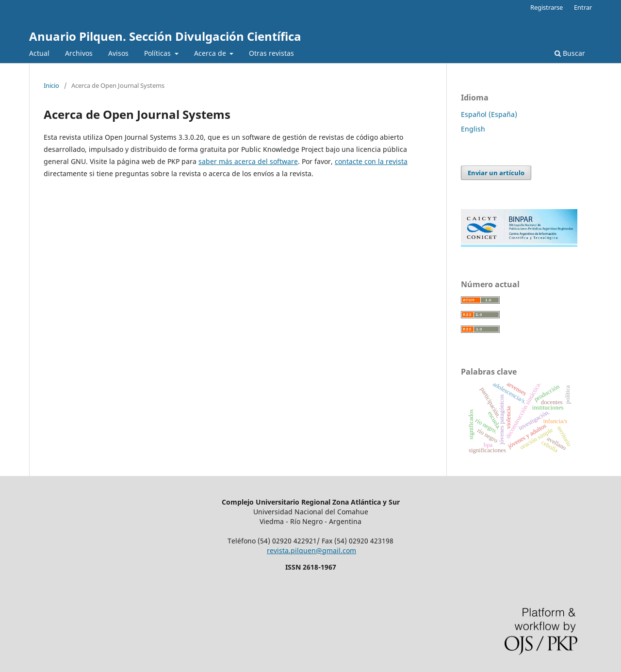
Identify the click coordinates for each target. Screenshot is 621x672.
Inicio (51, 85)
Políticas (158, 53)
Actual (39, 53)
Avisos (118, 53)
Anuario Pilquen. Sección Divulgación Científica (165, 36)
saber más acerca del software (248, 161)
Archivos (79, 53)
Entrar (583, 7)
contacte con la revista (371, 161)
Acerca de (211, 53)
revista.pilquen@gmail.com (311, 550)
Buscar (570, 53)
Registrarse (547, 7)
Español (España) (489, 114)
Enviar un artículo (496, 173)
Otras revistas (271, 53)
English (473, 129)
